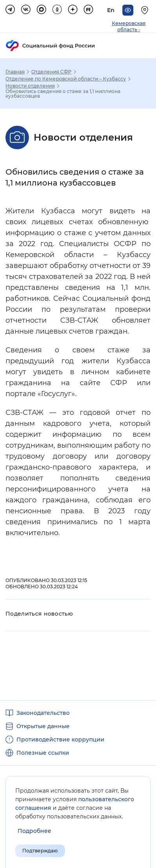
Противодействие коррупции (60, 739)
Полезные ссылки (43, 753)
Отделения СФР (51, 72)
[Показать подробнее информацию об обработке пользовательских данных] (34, 831)
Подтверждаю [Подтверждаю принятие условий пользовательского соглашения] (40, 851)
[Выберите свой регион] (146, 10)
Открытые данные (43, 726)
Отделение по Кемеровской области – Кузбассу (66, 79)
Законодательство (43, 713)
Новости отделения (30, 86)
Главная (15, 72)
